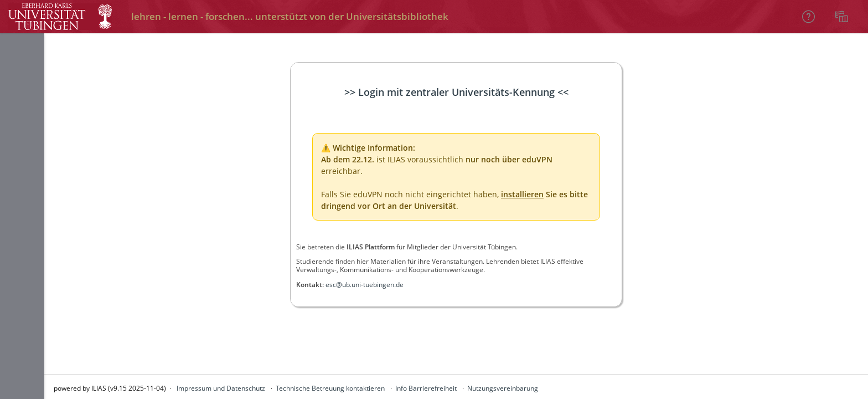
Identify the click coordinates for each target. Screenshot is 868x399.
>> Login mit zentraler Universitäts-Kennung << (456, 92)
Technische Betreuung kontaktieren (330, 388)
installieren (522, 194)
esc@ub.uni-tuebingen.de (365, 285)
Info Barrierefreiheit (426, 388)
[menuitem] (843, 17)
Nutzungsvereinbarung (503, 388)
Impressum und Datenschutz (221, 388)
